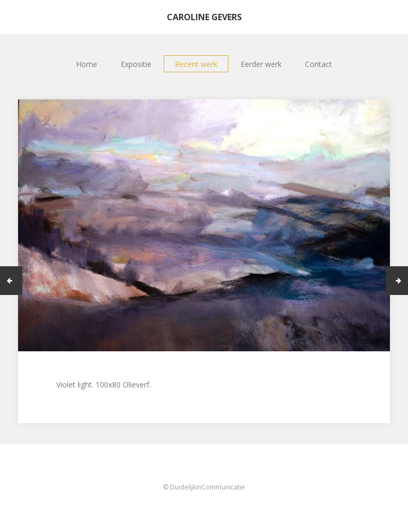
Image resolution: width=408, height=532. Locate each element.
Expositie (136, 64)
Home (87, 64)
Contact (318, 64)
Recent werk (196, 64)
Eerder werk (261, 64)
